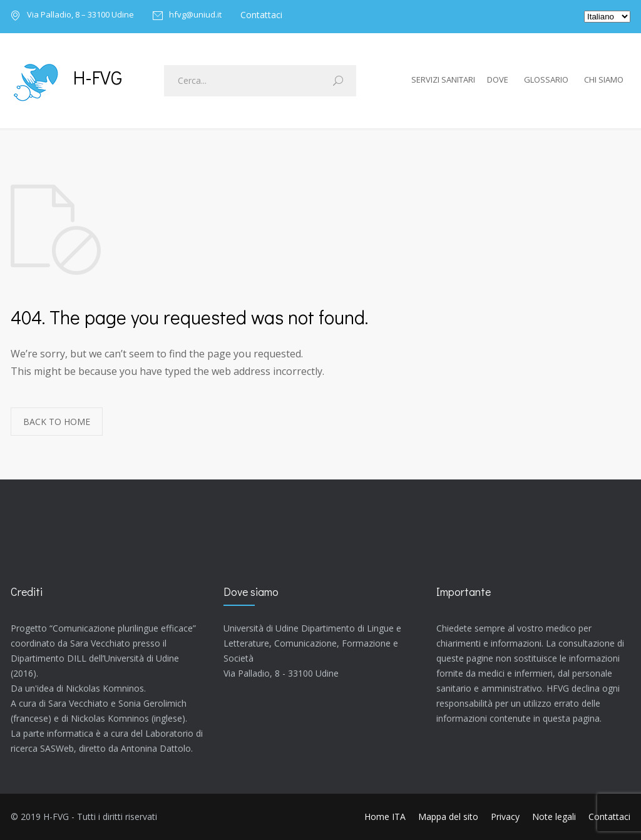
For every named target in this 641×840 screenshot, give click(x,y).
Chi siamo (604, 79)
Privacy (505, 817)
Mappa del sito (448, 817)
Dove (498, 79)
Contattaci (261, 15)
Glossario (546, 79)
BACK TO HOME (57, 422)
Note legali (554, 817)
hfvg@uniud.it (195, 15)
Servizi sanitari (443, 79)
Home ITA (385, 817)
